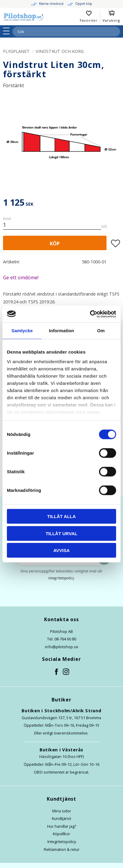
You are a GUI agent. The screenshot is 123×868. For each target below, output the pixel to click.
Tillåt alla (61, 516)
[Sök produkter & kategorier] (59, 32)
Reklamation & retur (62, 849)
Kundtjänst (61, 818)
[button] (8, 31)
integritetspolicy (61, 578)
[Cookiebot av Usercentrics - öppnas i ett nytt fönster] (90, 314)
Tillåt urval (61, 533)
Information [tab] (61, 331)
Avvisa (62, 550)
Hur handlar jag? (62, 826)
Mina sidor (62, 811)
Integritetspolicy (62, 842)
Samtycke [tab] (22, 331)
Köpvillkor (61, 834)
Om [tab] (101, 331)
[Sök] (115, 32)
